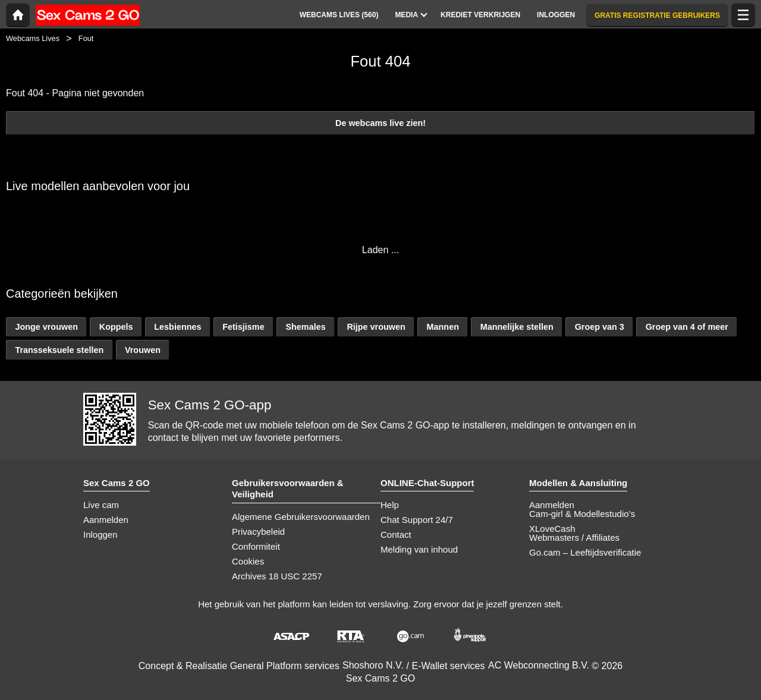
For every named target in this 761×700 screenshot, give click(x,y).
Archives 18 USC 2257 (277, 576)
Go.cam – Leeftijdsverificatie (585, 552)
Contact (396, 535)
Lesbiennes (177, 327)
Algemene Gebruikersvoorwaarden (301, 517)
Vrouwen (143, 350)
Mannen (443, 327)
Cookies (248, 561)
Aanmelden (106, 520)
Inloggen (100, 535)
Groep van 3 (600, 327)
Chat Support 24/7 (417, 520)
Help (390, 505)
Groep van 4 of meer (687, 327)
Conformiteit (256, 546)
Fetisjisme (243, 327)
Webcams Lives (33, 38)
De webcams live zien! (380, 123)
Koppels (116, 327)
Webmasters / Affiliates (574, 537)
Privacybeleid (258, 532)
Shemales (305, 327)
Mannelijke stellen (517, 327)
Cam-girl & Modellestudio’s (582, 514)
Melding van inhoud (419, 549)
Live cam (101, 505)
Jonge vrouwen (46, 327)
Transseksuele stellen (59, 350)
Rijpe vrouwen (376, 327)
